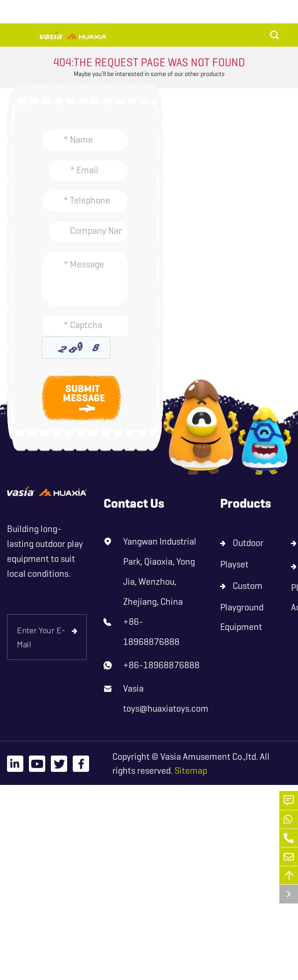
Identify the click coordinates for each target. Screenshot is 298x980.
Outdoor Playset (242, 554)
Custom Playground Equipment (242, 606)
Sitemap (191, 771)
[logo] (47, 491)
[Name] (85, 140)
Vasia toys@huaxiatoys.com (166, 699)
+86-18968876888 (151, 632)
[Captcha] (85, 326)
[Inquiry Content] (85, 279)
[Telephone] (85, 201)
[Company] (88, 231)
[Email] (88, 171)
